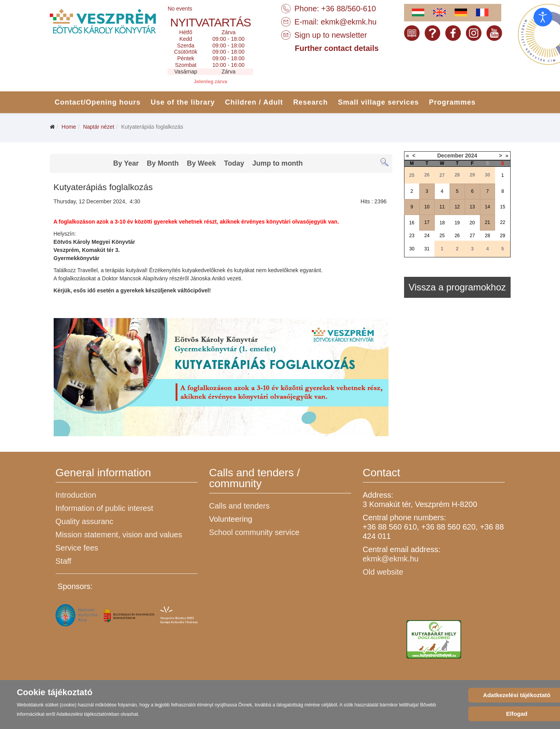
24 (427, 236)
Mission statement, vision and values (119, 535)
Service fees (77, 548)
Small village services (378, 102)
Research (311, 102)
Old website (383, 572)
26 (457, 236)
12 (457, 207)
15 (503, 207)
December (450, 156)
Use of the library (183, 102)
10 (427, 207)
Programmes (452, 102)
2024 (471, 156)
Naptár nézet (98, 127)
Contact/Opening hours (98, 102)
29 (503, 236)
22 (503, 222)
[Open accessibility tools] (543, 17)
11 (442, 207)
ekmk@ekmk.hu (349, 22)
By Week (201, 163)
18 (442, 223)
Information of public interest (104, 508)
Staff (64, 561)
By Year (126, 163)
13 (472, 207)
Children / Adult (254, 102)
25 (442, 236)
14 (487, 207)
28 (487, 236)
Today (234, 163)
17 (427, 222)
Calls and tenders (240, 506)
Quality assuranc (85, 521)
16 (412, 223)
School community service (254, 532)
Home (69, 127)
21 (487, 222)
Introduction (76, 495)
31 (427, 249)
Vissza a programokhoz (457, 287)
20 (472, 223)
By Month (163, 163)
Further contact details (337, 48)
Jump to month (278, 163)
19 (457, 223)
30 (412, 249)
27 (472, 236)
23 (412, 236)
